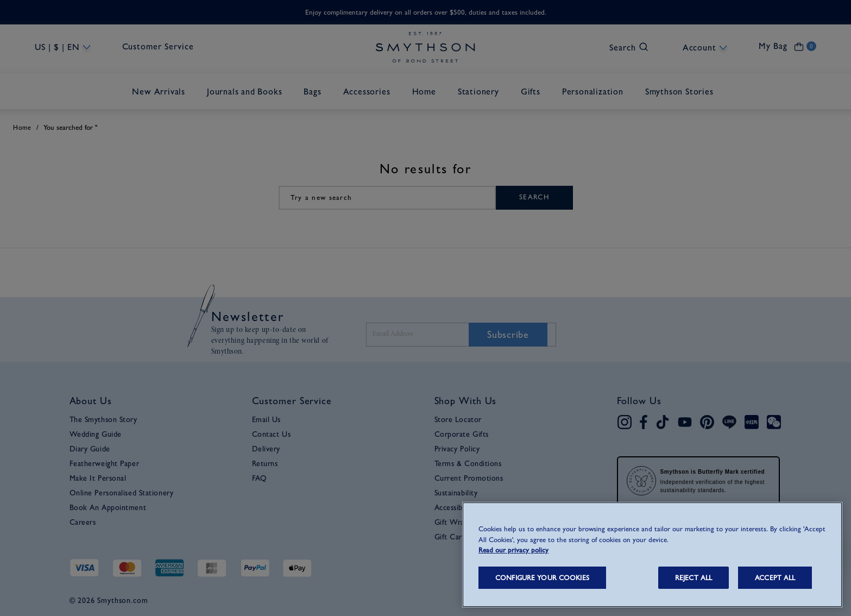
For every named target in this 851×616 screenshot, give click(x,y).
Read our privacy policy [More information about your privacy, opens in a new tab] (513, 550)
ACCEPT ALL (775, 578)
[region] (652, 555)
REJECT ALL (694, 578)
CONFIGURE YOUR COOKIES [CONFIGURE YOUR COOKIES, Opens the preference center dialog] (542, 578)
